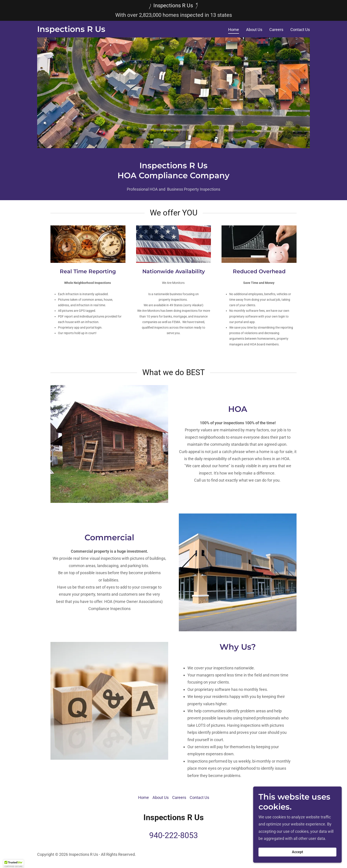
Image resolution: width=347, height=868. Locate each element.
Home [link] (234, 30)
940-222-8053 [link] (173, 835)
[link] (71, 30)
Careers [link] (276, 30)
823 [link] (147, 15)
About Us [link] (254, 30)
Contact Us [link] (300, 30)
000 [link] (157, 15)
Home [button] (144, 797)
